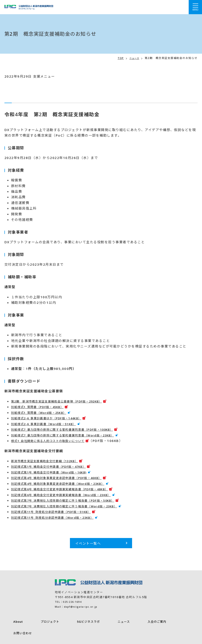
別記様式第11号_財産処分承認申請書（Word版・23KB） (59, 517)
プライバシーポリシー (20, 637)
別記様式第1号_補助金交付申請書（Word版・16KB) (55, 472)
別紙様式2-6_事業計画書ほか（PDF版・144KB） (52, 418)
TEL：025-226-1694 (70, 602)
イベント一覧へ (88, 543)
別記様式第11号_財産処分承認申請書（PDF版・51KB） (57, 512)
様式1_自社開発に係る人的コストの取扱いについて (53, 441)
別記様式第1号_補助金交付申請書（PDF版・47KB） (54, 466)
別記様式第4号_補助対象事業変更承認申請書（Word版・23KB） (65, 483)
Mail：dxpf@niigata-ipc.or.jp (79, 607)
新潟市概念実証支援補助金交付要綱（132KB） (50, 461)
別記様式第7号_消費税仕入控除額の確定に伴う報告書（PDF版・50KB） (71, 500)
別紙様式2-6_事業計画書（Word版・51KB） (49, 424)
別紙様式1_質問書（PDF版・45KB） (42, 407)
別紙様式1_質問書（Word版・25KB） (43, 412)
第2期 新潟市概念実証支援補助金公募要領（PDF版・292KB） (64, 401)
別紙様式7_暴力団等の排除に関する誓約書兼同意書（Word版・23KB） (70, 435)
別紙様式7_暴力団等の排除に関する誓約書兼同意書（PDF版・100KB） (70, 429)
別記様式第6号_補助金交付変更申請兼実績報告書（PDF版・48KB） (67, 489)
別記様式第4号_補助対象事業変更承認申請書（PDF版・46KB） (64, 478)
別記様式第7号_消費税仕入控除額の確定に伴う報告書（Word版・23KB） (72, 506)
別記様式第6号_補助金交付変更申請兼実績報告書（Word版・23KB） (69, 495)
